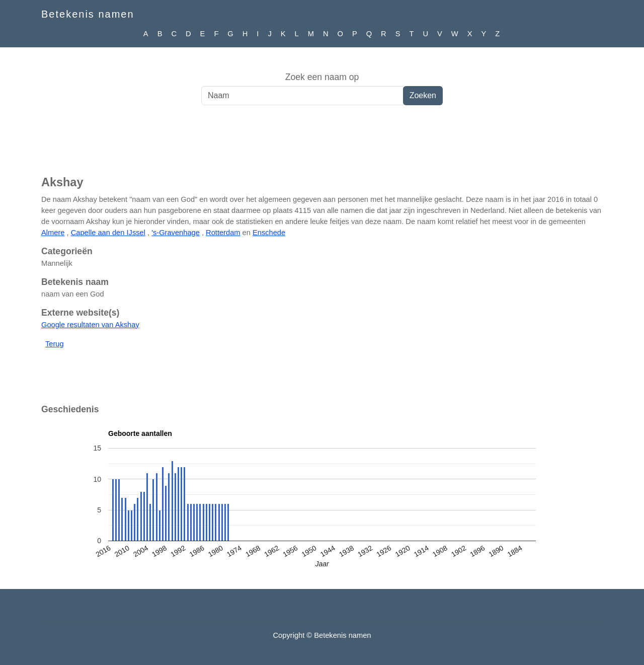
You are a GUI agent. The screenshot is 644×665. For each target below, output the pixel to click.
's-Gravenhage (176, 233)
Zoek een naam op (322, 77)
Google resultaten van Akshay (90, 325)
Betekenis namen (88, 14)
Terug (55, 344)
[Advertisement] (322, 145)
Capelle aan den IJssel (108, 233)
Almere (53, 233)
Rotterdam (223, 233)
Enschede (269, 233)
